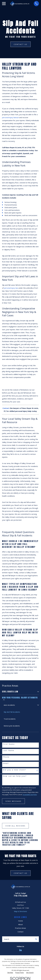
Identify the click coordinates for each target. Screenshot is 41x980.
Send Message (13, 801)
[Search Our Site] (36, 939)
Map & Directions (20, 911)
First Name (9, 744)
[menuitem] (19, 692)
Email (6, 763)
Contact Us (20, 44)
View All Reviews (15, 826)
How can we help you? (15, 776)
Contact (20, 932)
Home (20, 921)
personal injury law (11, 288)
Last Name (9, 751)
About (20, 924)
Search (7, 939)
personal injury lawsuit (10, 117)
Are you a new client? (14, 770)
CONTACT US (20, 873)
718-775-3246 (20, 896)
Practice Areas (20, 928)
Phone (6, 757)
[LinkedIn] (20, 950)
